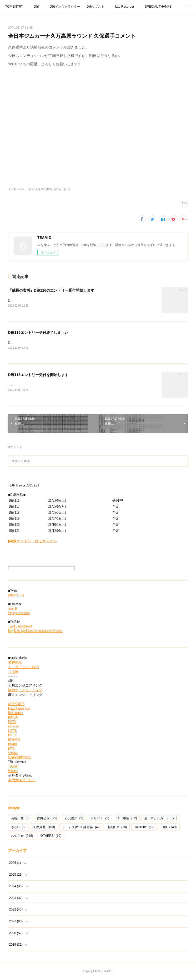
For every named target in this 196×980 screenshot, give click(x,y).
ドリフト (100, 819)
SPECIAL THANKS (158, 7)
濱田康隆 (127, 819)
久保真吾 (44, 828)
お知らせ (22, 837)
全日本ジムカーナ (161, 819)
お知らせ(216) (62, 189)
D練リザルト (96, 7)
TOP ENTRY (14, 7)
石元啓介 (74, 819)
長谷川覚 (20, 819)
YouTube (144, 828)
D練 (36, 7)
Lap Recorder (125, 7)
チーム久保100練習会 (81, 828)
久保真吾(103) (44, 189)
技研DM (117, 828)
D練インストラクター (65, 7)
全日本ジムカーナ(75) (21, 189)
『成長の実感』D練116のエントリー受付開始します (51, 290)
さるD (18, 828)
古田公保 (47, 819)
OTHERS (51, 837)
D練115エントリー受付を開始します (38, 376)
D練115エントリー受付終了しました (38, 333)
